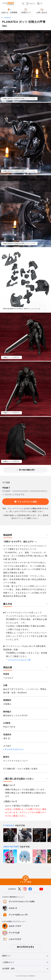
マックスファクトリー (14, 749)
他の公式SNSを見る (26, 947)
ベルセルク (7, 18)
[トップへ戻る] (26, 879)
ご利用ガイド (8, 962)
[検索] (19, 4)
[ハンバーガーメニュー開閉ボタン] (47, 4)
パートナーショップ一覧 (19, 660)
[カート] (23, 4)
